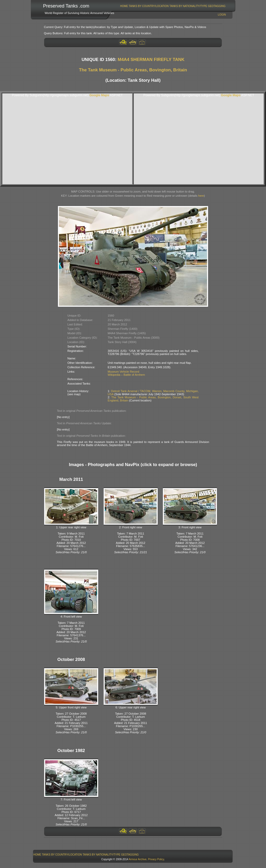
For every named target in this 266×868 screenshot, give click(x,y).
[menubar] (173, 6)
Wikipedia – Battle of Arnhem (127, 375)
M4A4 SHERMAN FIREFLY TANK (151, 60)
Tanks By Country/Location (149, 6)
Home (124, 6)
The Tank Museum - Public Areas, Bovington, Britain (133, 70)
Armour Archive (138, 859)
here (201, 196)
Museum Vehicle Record (124, 372)
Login (222, 15)
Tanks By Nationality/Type (188, 6)
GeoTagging (217, 6)
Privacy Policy (156, 859)
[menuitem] (124, 6)
